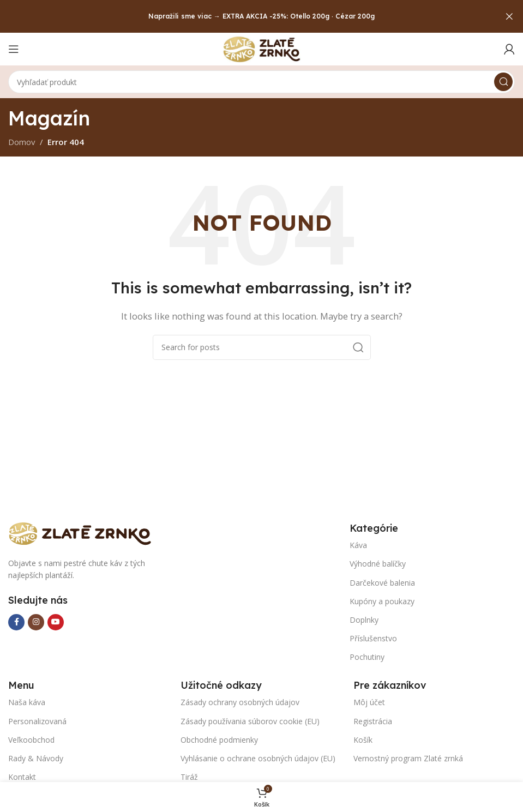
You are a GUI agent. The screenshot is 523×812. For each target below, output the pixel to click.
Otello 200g (310, 16)
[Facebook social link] (16, 622)
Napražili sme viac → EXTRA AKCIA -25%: (218, 16)
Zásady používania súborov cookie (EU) (250, 721)
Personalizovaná (37, 721)
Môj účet (369, 702)
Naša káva (27, 702)
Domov (22, 142)
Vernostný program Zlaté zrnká (408, 758)
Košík (363, 740)
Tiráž (189, 777)
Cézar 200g (355, 16)
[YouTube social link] (56, 622)
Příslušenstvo (373, 638)
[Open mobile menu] (14, 49)
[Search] (261, 82)
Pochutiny (367, 657)
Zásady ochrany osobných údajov (240, 702)
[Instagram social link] (36, 622)
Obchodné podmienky (219, 740)
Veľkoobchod (31, 740)
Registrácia (373, 721)
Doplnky (364, 620)
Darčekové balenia (382, 583)
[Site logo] (262, 48)
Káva (358, 545)
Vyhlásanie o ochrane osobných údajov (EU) (258, 758)
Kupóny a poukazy (382, 601)
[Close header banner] (509, 16)
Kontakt (22, 777)
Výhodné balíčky (378, 564)
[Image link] (85, 532)
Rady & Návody (36, 758)
